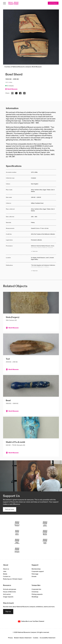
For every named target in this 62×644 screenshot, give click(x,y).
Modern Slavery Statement (23, 638)
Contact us (7, 577)
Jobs (5, 572)
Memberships (36, 569)
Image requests (8, 597)
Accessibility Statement (47, 638)
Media (5, 574)
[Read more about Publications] (44, 268)
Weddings (35, 597)
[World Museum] (45, 524)
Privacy (10, 638)
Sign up (8, 612)
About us (6, 569)
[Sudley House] (45, 541)
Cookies (36, 638)
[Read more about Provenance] (44, 249)
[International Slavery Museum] (17, 533)
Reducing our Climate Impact (13, 579)
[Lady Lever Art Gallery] (17, 550)
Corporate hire (36, 589)
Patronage (35, 574)
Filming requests (37, 594)
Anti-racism (7, 594)
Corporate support (38, 572)
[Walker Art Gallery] (17, 541)
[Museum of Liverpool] (17, 524)
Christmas (35, 592)
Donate (34, 577)
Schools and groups (10, 589)
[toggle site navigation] (4, 3)
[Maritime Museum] (45, 533)
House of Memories (10, 592)
